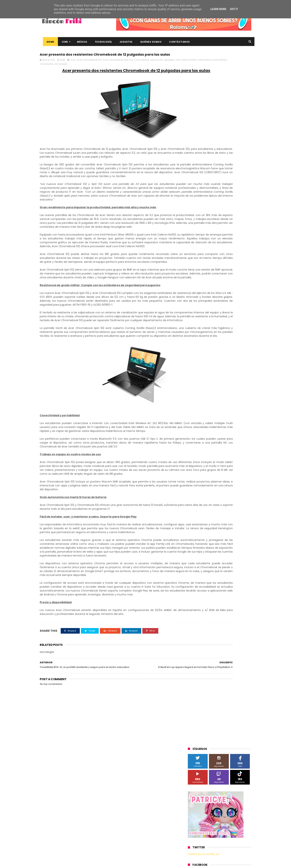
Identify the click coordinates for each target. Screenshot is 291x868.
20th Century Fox (200, 245)
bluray (220, 348)
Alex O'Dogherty (231, 259)
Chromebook (142, 68)
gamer (231, 369)
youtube (241, 383)
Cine (62, 42)
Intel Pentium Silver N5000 (71, 72)
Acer (73, 68)
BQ (205, 266)
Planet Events (239, 300)
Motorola (235, 293)
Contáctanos (176, 42)
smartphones (219, 376)
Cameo (243, 266)
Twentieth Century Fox (203, 328)
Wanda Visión (223, 341)
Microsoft (220, 293)
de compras (210, 362)
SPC (192, 307)
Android (194, 266)
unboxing (207, 383)
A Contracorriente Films (203, 259)
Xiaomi (194, 348)
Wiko (238, 341)
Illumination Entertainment (206, 287)
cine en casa (197, 355)
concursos (233, 355)
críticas (194, 362)
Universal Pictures (200, 341)
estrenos (217, 369)
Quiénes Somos (148, 42)
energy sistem (198, 369)
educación (157, 68)
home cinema (198, 376)
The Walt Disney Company (205, 321)
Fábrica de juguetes (201, 280)
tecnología (108, 72)
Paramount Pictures (214, 300)
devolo (226, 362)
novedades (94, 72)
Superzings (242, 314)
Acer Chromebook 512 (89, 68)
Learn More (218, 9)
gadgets (169, 68)
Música (79, 42)
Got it (234, 9)
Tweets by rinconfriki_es (203, 160)
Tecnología (100, 42)
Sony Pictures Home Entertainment (210, 314)
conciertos (215, 355)
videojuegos (224, 383)
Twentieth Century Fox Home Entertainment (216, 335)
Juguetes (123, 42)
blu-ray (207, 348)
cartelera (233, 348)
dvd (237, 362)
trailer (193, 383)
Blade (231, 266)
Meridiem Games (200, 293)
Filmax (226, 273)
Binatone (217, 266)
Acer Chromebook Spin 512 (118, 68)
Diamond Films (209, 273)
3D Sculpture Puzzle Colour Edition (209, 252)
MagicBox (232, 287)
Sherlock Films (207, 307)
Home (47, 42)
